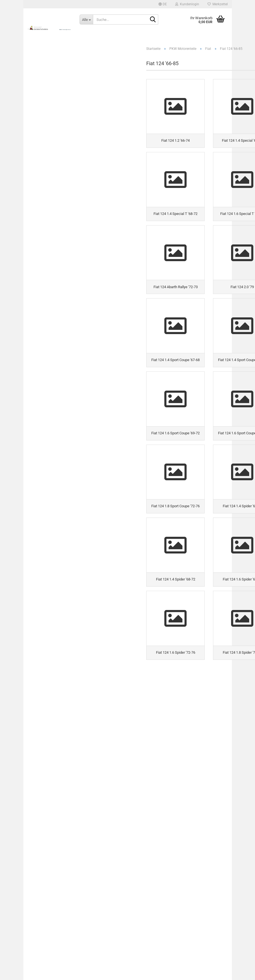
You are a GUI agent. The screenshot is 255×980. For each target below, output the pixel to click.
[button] (163, 4)
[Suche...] (86, 19)
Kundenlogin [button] (187, 4)
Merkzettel (218, 4)
